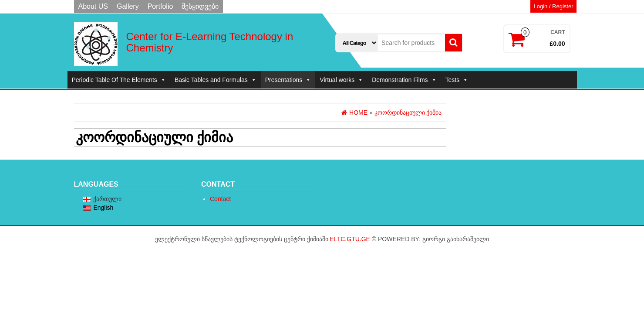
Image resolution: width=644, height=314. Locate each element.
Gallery (128, 6)
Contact (220, 199)
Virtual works (341, 80)
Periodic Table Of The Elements (119, 80)
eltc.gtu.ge (350, 239)
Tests (457, 80)
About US (93, 6)
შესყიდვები (200, 6)
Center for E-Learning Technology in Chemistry (210, 42)
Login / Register (553, 6)
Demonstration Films (404, 80)
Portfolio (160, 6)
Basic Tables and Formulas (216, 80)
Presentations (288, 80)
